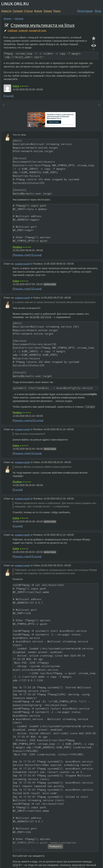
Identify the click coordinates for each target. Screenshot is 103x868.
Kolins (16, 86)
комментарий (22, 264)
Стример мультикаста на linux (43, 25)
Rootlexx (17, 247)
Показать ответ (22, 255)
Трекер (48, 11)
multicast (12, 31)
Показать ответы (23, 420)
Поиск (57, 11)
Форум (38, 11)
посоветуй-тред (37, 31)
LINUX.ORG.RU (15, 4)
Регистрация (85, 11)
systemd (23, 31)
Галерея (18, 11)
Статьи (28, 11)
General (19, 19)
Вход (98, 11)
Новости (6, 11)
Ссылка (9, 96)
